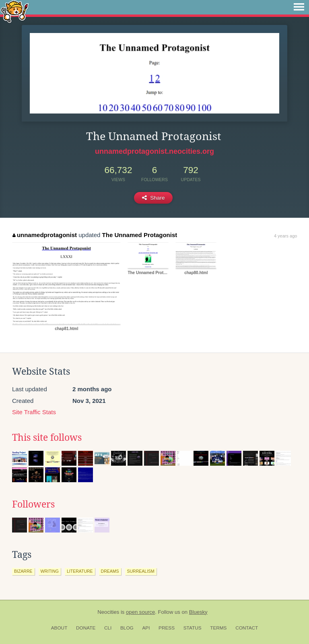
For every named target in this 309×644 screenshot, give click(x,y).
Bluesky (198, 612)
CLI (108, 628)
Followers (33, 504)
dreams (110, 571)
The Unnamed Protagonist (140, 235)
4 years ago (285, 236)
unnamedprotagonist (45, 235)
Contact (247, 628)
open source (140, 612)
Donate (86, 628)
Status (193, 628)
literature (80, 571)
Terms (218, 628)
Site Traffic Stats (34, 412)
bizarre (23, 571)
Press (167, 628)
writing (50, 571)
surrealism (141, 571)
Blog (127, 628)
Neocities (108, 612)
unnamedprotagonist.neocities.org (154, 151)
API (146, 628)
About (59, 628)
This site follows (47, 438)
